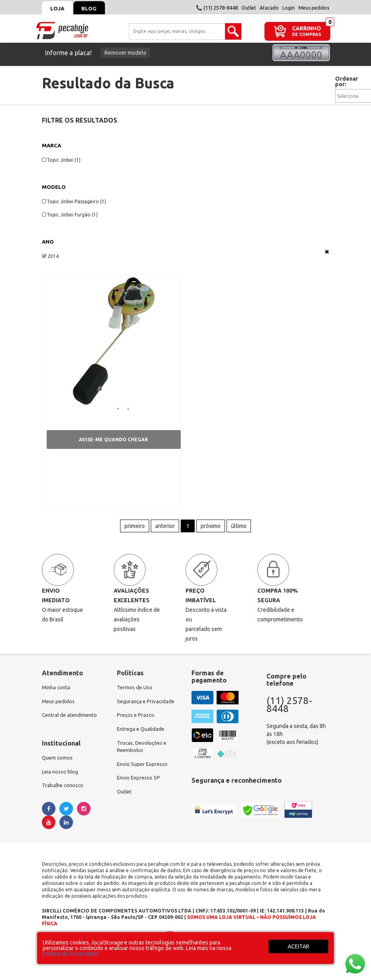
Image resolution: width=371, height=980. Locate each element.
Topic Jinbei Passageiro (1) (74, 201)
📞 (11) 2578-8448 (217, 8)
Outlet (249, 8)
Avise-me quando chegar (113, 441)
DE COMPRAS (307, 35)
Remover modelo (125, 53)
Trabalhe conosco (64, 792)
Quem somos (58, 764)
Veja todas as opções (327, 252)
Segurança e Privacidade (147, 706)
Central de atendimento (71, 720)
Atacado (269, 8)
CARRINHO (307, 28)
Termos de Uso (135, 692)
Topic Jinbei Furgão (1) (70, 215)
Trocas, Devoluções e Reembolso (144, 753)
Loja (59, 8)
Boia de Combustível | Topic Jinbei (104, 408)
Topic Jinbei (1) (61, 160)
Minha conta (57, 692)
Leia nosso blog (61, 778)
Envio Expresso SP (140, 786)
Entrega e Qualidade (142, 735)
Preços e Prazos (137, 720)
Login (289, 8)
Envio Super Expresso (144, 772)
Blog (94, 8)
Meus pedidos (314, 8)
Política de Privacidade (70, 954)
